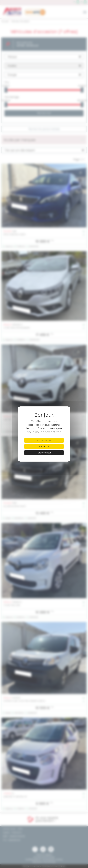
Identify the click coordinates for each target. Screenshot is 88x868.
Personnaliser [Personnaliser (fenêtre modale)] (44, 453)
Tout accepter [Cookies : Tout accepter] (44, 440)
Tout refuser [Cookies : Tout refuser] (44, 446)
